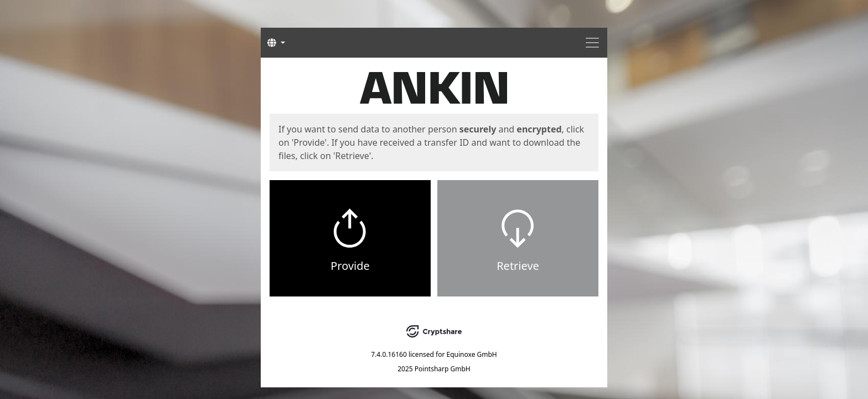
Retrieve (518, 266)
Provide (350, 266)
